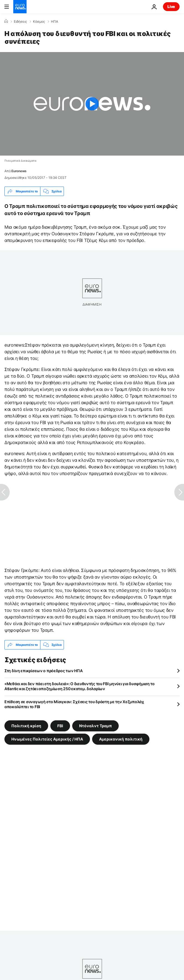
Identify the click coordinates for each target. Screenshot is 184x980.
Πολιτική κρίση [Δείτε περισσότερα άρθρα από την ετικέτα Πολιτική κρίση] (26, 726)
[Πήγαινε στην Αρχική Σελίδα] (20, 7)
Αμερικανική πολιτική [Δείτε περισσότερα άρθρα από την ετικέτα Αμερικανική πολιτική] (121, 739)
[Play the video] (92, 104)
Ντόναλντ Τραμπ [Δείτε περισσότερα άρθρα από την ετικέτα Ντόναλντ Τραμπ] (95, 726)
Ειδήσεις (20, 22)
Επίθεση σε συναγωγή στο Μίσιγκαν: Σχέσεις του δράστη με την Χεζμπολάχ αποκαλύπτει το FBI (74, 704)
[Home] (6, 21)
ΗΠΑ (55, 22)
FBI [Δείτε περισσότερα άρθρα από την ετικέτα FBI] (60, 726)
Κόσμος (39, 22)
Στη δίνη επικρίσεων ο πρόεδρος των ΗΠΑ (43, 671)
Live (171, 7)
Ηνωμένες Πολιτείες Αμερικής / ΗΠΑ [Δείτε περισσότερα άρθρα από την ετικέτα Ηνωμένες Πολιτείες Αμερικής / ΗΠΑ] (47, 739)
